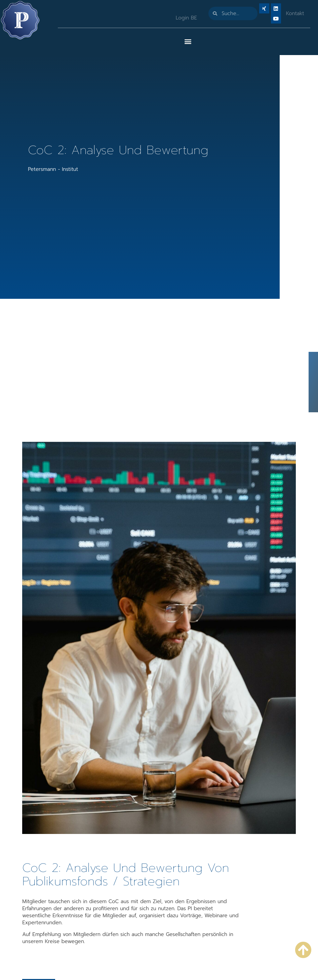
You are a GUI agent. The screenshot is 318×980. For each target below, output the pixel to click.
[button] (188, 41)
